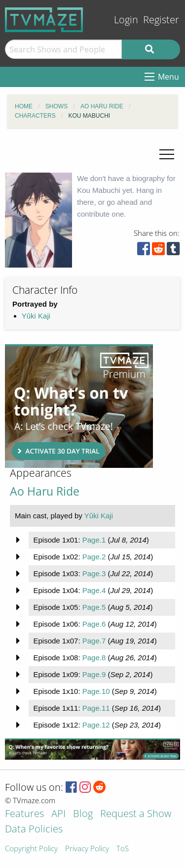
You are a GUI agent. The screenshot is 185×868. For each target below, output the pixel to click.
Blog (83, 814)
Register (161, 20)
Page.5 (94, 607)
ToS (123, 849)
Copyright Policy (31, 849)
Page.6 (94, 624)
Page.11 (96, 708)
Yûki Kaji (36, 316)
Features (24, 814)
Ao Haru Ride (45, 491)
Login (126, 20)
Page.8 (94, 658)
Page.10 (96, 691)
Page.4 (94, 590)
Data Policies (34, 830)
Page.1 (94, 540)
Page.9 (94, 674)
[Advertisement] (79, 406)
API (58, 814)
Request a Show (136, 814)
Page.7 (94, 641)
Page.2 (94, 557)
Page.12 (96, 725)
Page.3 (94, 573)
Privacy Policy (87, 849)
